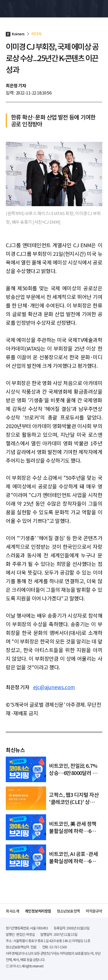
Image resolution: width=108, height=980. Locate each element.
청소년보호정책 (68, 911)
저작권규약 (94, 911)
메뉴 (99, 9)
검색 (89, 9)
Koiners (19, 9)
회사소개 (12, 911)
